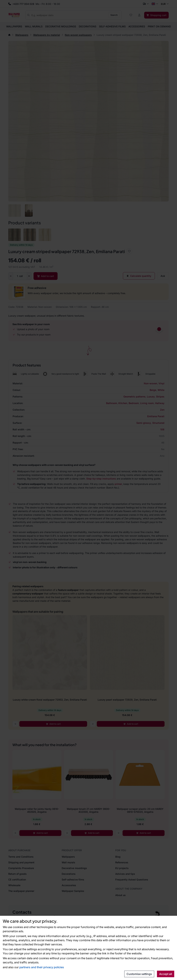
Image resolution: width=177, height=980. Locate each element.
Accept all (166, 974)
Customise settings (139, 974)
